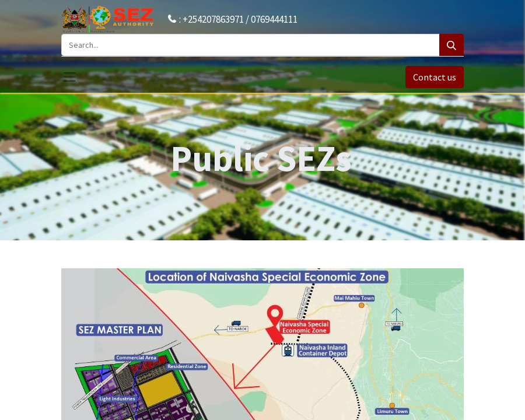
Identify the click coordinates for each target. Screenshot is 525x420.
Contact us (435, 77)
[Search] (452, 45)
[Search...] (251, 45)
